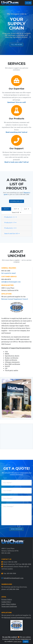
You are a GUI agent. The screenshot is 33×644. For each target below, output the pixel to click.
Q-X (27, 209)
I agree (26, 641)
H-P (16, 209)
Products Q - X (10, 228)
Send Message (17, 529)
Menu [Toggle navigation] (28, 3)
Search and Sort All (12, 234)
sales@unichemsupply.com (11, 282)
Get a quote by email (8, 273)
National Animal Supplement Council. (15, 299)
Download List (17, 201)
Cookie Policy (6, 602)
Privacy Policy (7, 599)
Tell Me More (17, 45)
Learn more (17, 641)
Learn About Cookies (9, 604)
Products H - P (10, 223)
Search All (16, 212)
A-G (6, 209)
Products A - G (10, 217)
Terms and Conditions (9, 606)
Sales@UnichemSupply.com (13, 578)
